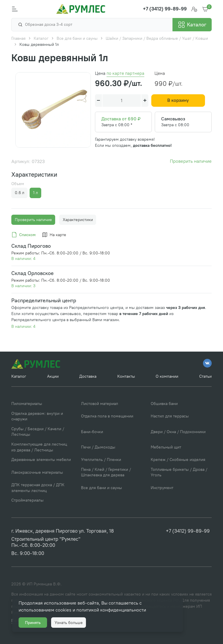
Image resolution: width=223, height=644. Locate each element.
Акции (53, 376)
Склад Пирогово (31, 246)
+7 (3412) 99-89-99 (188, 531)
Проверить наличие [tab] (33, 220)
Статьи (205, 376)
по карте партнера (125, 73)
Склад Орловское (33, 273)
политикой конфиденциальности (111, 610)
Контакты (126, 376)
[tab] (25, 235)
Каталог (19, 376)
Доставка (88, 376)
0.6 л (20, 193)
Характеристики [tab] (78, 220)
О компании (167, 376)
